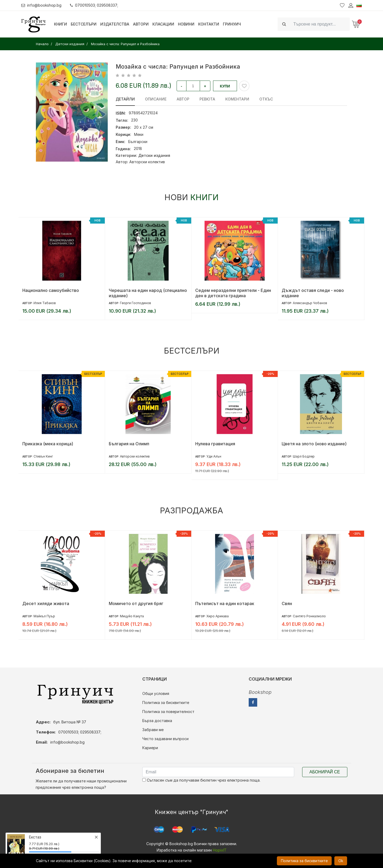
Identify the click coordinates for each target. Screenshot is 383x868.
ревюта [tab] (207, 99)
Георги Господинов (136, 303)
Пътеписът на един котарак (225, 603)
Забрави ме (153, 730)
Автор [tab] (183, 99)
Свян (287, 603)
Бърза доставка (157, 721)
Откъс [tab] (266, 99)
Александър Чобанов (310, 303)
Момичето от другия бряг (136, 603)
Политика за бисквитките (166, 703)
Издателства (115, 24)
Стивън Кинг (43, 456)
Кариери (150, 748)
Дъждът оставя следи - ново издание (313, 293)
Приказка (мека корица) (48, 444)
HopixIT (220, 850)
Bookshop (260, 692)
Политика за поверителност (168, 712)
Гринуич (232, 24)
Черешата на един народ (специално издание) (148, 293)
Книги (61, 24)
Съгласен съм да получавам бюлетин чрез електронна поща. (201, 780)
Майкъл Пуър (44, 616)
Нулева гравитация (215, 444)
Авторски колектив (147, 162)
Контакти (209, 24)
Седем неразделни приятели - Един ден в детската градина (233, 293)
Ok (341, 861)
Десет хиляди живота (46, 603)
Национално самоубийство (51, 290)
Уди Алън (214, 456)
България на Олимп (129, 444)
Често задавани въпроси (165, 739)
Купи (225, 86)
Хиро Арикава (218, 616)
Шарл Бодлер (304, 456)
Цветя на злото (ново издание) (314, 444)
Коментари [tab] (237, 99)
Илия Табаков (45, 303)
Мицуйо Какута (132, 616)
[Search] (320, 24)
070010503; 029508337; (94, 5)
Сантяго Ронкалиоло (309, 616)
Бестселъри (84, 24)
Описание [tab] (156, 99)
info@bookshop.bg (41, 5)
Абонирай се (325, 772)
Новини (186, 24)
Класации (163, 24)
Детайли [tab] (125, 99)
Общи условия (156, 693)
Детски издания (154, 155)
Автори (141, 24)
